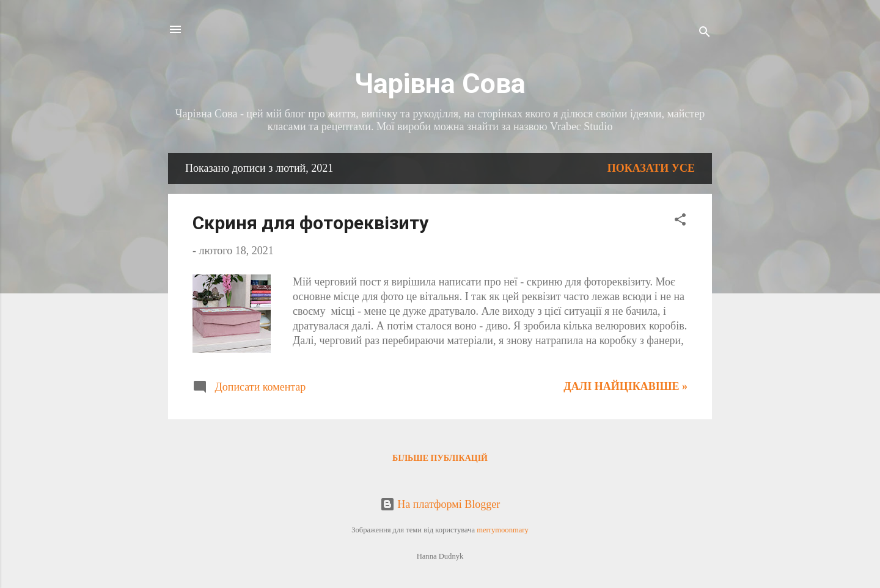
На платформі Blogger (440, 504)
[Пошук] (705, 33)
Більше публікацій (440, 458)
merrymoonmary (503, 530)
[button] (680, 221)
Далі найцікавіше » (625, 386)
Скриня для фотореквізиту (310, 223)
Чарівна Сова (440, 83)
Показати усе (651, 168)
